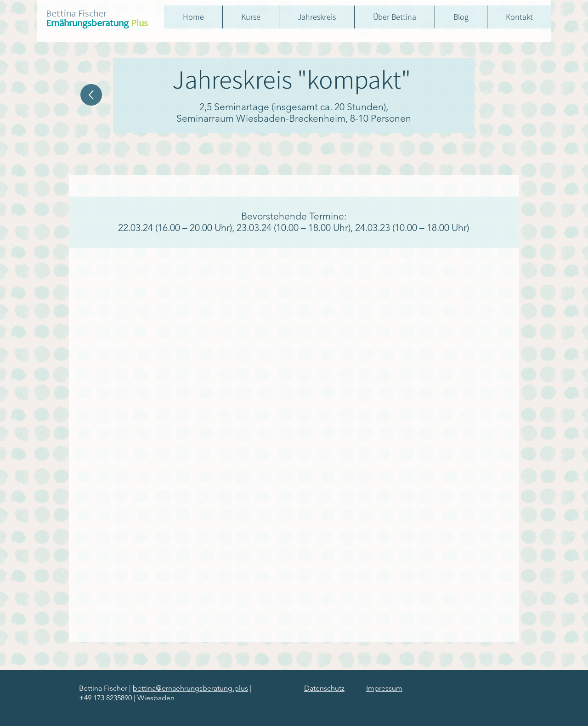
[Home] (91, 95)
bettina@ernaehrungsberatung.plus (190, 688)
